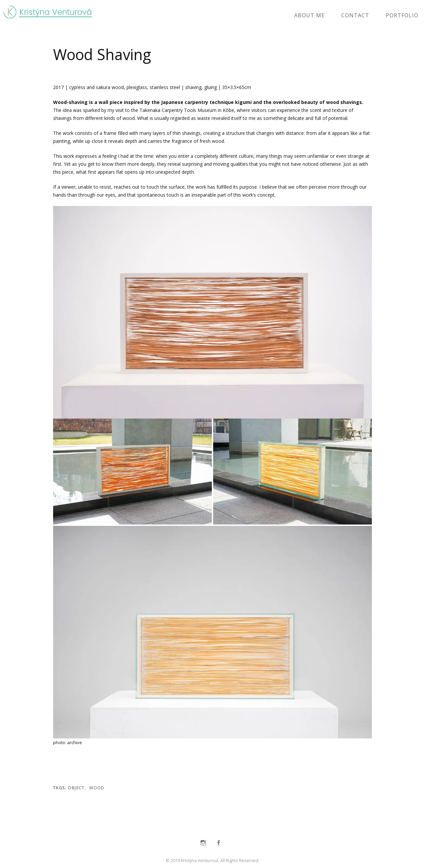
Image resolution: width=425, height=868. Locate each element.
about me (309, 15)
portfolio (402, 15)
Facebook (218, 843)
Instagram (203, 843)
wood (97, 788)
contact (355, 15)
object (76, 788)
